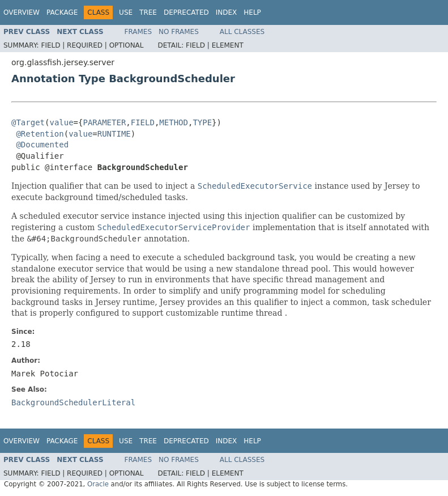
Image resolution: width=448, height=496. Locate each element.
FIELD (143, 122)
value (61, 122)
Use (126, 12)
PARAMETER (104, 122)
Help (252, 12)
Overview (22, 12)
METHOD (174, 122)
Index (227, 12)
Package (62, 12)
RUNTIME (114, 134)
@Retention (40, 134)
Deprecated (186, 12)
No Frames (179, 32)
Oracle (98, 484)
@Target (28, 122)
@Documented (42, 145)
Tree (148, 12)
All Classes (242, 32)
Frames (138, 32)
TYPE (202, 122)
